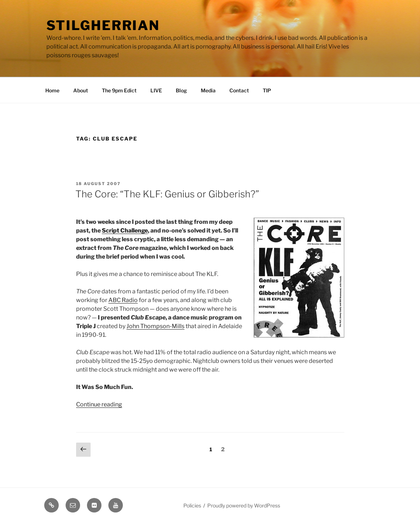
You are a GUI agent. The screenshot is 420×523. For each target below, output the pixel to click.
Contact (239, 90)
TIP (267, 90)
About (81, 90)
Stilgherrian (103, 25)
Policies (192, 505)
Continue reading (99, 404)
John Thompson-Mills (155, 326)
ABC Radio (123, 300)
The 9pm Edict (119, 90)
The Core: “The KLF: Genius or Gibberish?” (167, 194)
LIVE (156, 90)
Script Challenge (125, 231)
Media (208, 90)
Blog (181, 90)
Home (52, 90)
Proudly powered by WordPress (244, 505)
